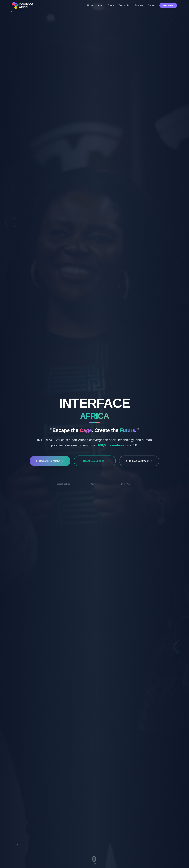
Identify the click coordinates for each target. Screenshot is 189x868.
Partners (139, 5)
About (100, 5)
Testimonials (124, 5)
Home (90, 5)
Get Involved (168, 5)
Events (111, 5)
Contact (151, 5)
